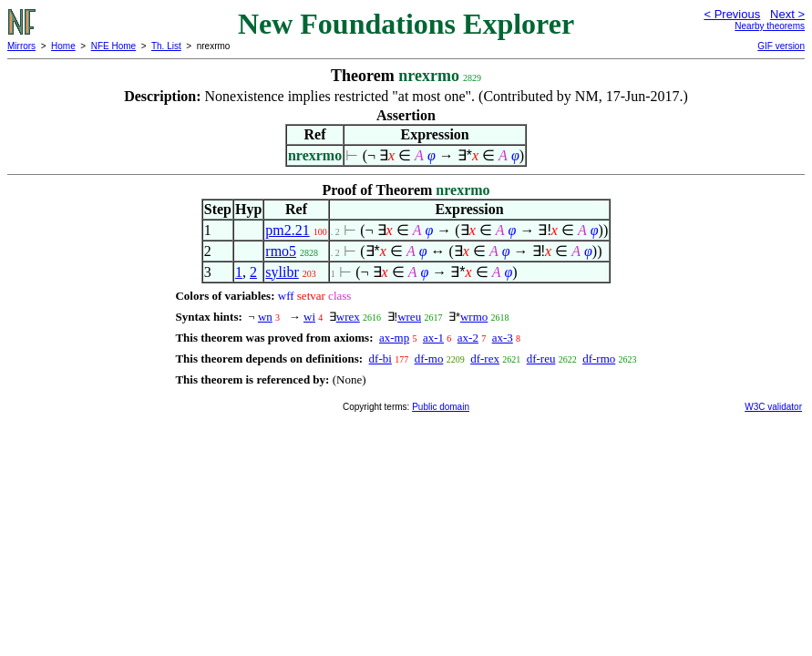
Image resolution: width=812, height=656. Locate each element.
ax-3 (503, 338)
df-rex (485, 359)
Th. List (166, 46)
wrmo (474, 317)
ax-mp (394, 338)
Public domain (441, 407)
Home (63, 46)
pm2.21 (287, 230)
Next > (787, 14)
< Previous (732, 14)
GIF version (781, 46)
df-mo (429, 359)
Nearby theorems (770, 26)
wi (309, 317)
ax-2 (468, 338)
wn (265, 317)
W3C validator (773, 407)
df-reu (541, 359)
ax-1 (433, 338)
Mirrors (21, 46)
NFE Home (113, 46)
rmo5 (281, 251)
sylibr (282, 272)
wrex (348, 317)
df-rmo (599, 359)
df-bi (380, 359)
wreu (409, 317)
